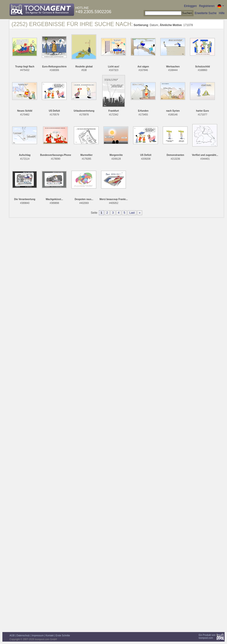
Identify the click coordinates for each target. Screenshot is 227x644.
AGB (12, 636)
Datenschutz (23, 636)
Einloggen (190, 6)
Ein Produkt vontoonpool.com (207, 636)
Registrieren (207, 6)
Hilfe (222, 13)
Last (132, 213)
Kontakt (50, 636)
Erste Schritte (63, 636)
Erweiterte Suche (206, 13)
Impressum (38, 636)
